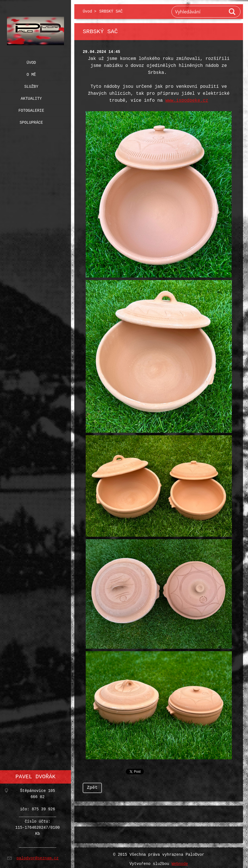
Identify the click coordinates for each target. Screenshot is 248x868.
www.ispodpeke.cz (187, 101)
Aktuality (31, 97)
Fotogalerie (31, 109)
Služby (31, 85)
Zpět (92, 784)
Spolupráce (31, 121)
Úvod (31, 61)
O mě (31, 73)
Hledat (232, 12)
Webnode (180, 861)
